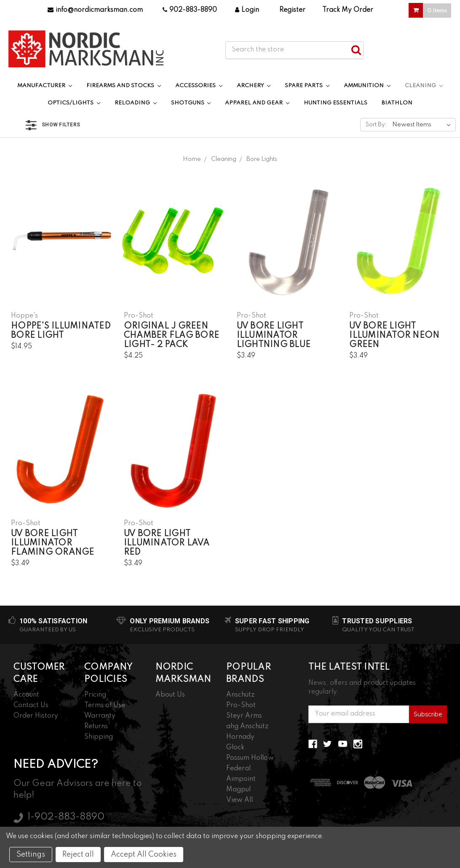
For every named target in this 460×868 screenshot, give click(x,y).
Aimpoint (241, 779)
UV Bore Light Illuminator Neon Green (394, 336)
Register (292, 10)
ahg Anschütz (247, 726)
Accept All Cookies (144, 855)
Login (247, 10)
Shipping (99, 737)
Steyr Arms (244, 716)
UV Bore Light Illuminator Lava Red (167, 543)
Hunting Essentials (336, 103)
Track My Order (348, 10)
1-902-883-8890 (66, 817)
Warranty (100, 716)
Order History (36, 716)
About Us (170, 695)
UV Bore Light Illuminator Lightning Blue (274, 336)
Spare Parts (307, 86)
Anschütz (240, 695)
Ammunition (367, 86)
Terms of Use (105, 705)
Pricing (95, 695)
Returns (96, 726)
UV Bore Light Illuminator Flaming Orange (53, 543)
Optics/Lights (74, 103)
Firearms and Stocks (124, 86)
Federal (238, 769)
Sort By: (376, 125)
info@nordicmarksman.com (95, 10)
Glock (235, 748)
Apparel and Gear (257, 103)
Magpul (238, 790)
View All (239, 800)
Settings (31, 855)
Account (26, 695)
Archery (254, 86)
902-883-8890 (190, 10)
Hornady (240, 737)
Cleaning (424, 86)
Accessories (199, 86)
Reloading (136, 103)
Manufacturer (45, 86)
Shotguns (191, 103)
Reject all (78, 855)
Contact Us (31, 705)
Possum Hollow (250, 758)
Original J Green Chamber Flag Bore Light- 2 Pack (171, 336)
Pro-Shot (241, 705)
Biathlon (397, 103)
